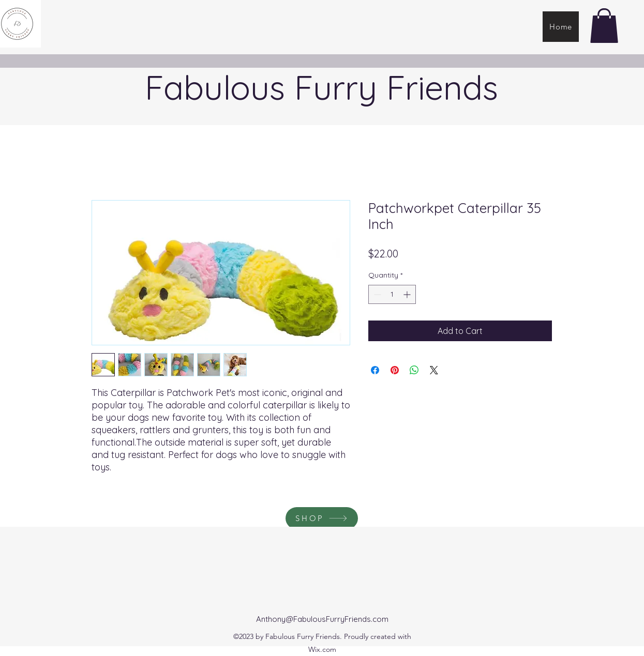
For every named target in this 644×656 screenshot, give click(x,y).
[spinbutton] (392, 294)
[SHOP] (322, 518)
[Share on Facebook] (375, 370)
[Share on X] (434, 370)
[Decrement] (376, 294)
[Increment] (408, 294)
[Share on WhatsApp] (414, 370)
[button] (604, 26)
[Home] (561, 27)
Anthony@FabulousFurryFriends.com (322, 619)
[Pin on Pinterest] (395, 370)
